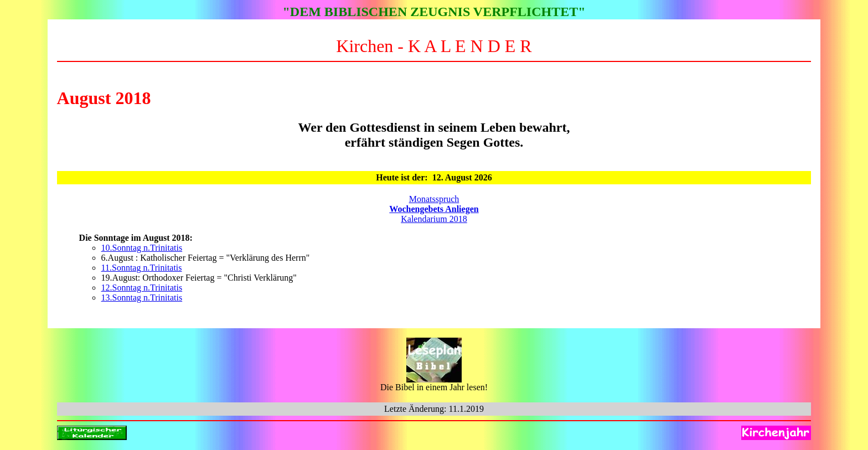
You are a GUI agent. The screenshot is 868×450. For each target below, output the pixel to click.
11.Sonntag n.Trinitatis (142, 268)
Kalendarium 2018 (434, 219)
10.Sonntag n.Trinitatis (142, 248)
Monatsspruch (434, 199)
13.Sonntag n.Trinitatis (142, 298)
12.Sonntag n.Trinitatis (142, 288)
